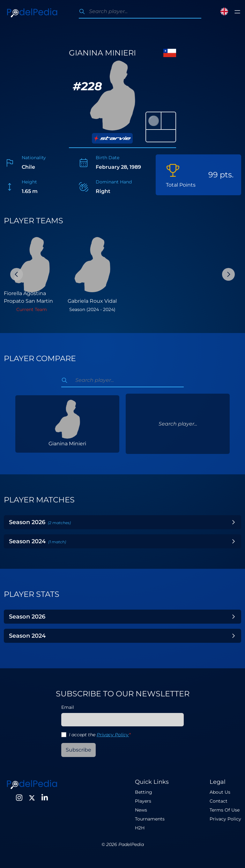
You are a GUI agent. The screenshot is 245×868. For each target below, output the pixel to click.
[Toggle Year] (234, 522)
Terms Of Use (225, 810)
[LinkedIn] (45, 798)
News (141, 810)
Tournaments (150, 819)
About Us (220, 792)
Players (143, 801)
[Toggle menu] (237, 12)
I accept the (100, 735)
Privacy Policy (113, 735)
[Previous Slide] (17, 274)
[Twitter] (32, 798)
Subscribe (78, 750)
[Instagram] (19, 798)
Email (68, 707)
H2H (140, 828)
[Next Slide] (228, 274)
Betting (144, 792)
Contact (219, 801)
